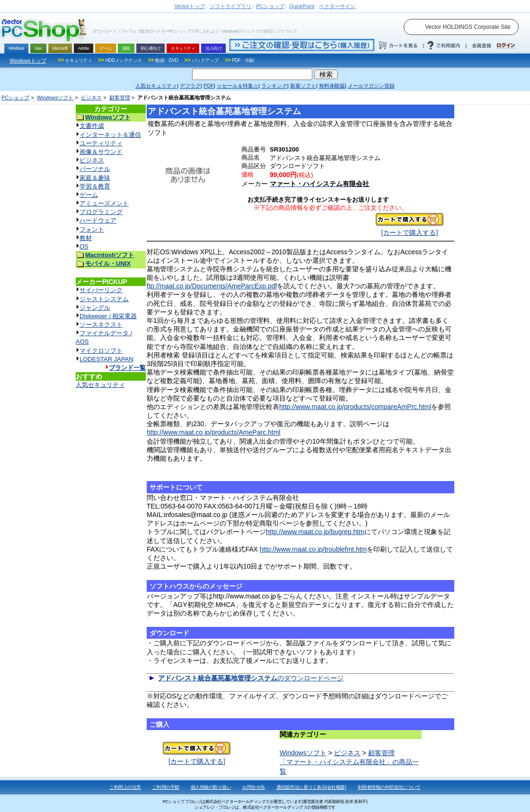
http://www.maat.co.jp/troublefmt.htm (313, 549)
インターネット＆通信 (110, 135)
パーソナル (95, 169)
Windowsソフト (55, 98)
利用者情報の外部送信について (389, 787)
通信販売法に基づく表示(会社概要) (311, 787)
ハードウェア (98, 220)
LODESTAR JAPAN (106, 359)
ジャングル (95, 308)
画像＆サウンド (101, 152)
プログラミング (101, 212)
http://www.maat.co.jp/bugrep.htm (315, 532)
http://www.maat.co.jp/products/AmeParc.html (213, 432)
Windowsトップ (28, 61)
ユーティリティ (101, 143)
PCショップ (15, 98)
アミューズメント (104, 203)
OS (84, 246)
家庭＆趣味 (95, 178)
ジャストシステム (104, 299)
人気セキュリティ (100, 385)
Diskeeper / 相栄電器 (108, 316)
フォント (92, 229)
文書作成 (92, 126)
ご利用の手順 (166, 787)
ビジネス (91, 98)
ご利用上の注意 (125, 787)
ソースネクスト (101, 325)
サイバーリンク (101, 290)
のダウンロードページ (251, 678)
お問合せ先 (254, 787)
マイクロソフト (101, 351)
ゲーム (89, 195)
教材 (86, 238)
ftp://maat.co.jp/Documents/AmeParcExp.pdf (212, 286)
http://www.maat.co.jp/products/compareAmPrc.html (355, 407)
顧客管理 (120, 98)
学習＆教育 (95, 186)
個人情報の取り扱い (211, 787)
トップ (190, 6)
